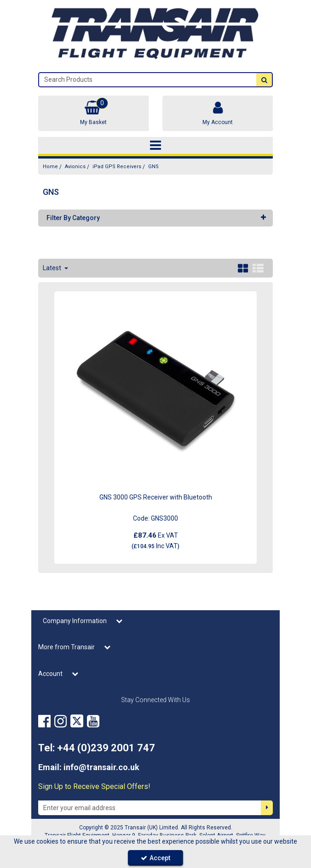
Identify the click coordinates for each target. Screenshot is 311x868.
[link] (44, 721)
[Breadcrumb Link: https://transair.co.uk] (50, 167)
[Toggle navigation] (155, 146)
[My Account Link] (218, 113)
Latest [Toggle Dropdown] (53, 268)
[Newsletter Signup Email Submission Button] (267, 808)
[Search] (148, 80)
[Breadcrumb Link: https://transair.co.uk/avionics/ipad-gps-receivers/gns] (153, 167)
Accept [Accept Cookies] (155, 858)
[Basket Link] (93, 113)
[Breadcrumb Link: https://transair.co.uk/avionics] (75, 167)
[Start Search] (264, 80)
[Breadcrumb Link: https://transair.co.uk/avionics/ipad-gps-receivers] (117, 167)
